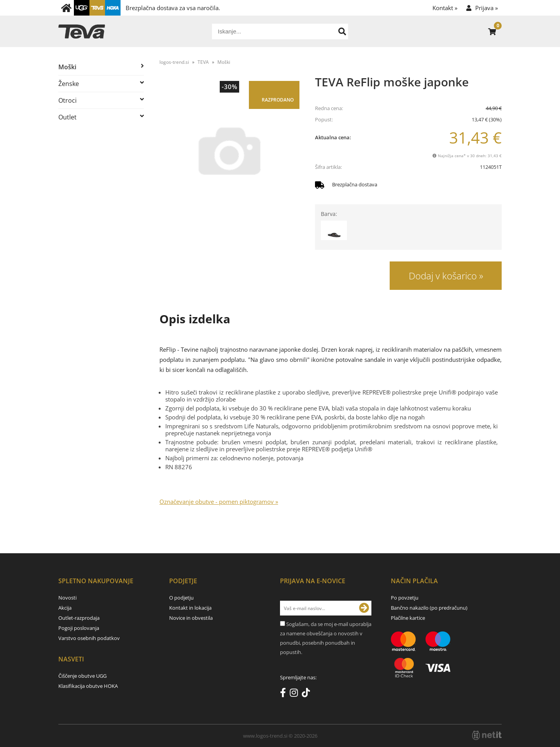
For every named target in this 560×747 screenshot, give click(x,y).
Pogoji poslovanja (79, 628)
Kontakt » (445, 8)
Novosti (67, 598)
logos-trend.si (174, 62)
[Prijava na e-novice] (364, 608)
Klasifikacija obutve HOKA (88, 686)
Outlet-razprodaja (79, 618)
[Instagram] (296, 694)
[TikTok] (308, 694)
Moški (67, 67)
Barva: (329, 214)
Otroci (67, 100)
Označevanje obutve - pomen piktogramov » (219, 502)
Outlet (67, 117)
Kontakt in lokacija (190, 608)
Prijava (486, 8)
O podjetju (181, 598)
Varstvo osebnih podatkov (89, 638)
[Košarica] (492, 32)
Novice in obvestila (191, 618)
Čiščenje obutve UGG (82, 676)
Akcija (65, 608)
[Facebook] (285, 694)
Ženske (69, 84)
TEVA (203, 62)
